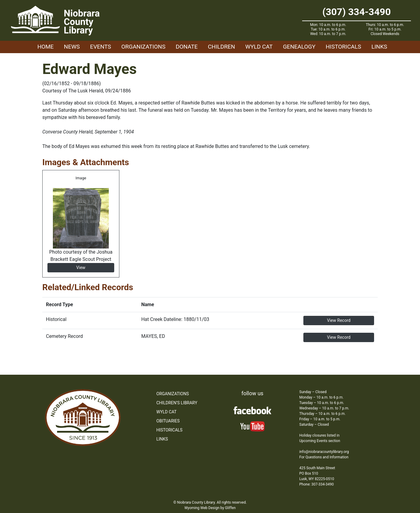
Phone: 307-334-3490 (317, 484)
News (72, 47)
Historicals (343, 47)
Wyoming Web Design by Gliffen (210, 508)
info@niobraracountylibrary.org (324, 452)
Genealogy (299, 47)
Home (46, 47)
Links (379, 47)
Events (100, 47)
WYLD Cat (259, 47)
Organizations (144, 47)
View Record (339, 320)
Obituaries (168, 421)
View (81, 268)
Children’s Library (177, 403)
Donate (187, 47)
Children (221, 47)
